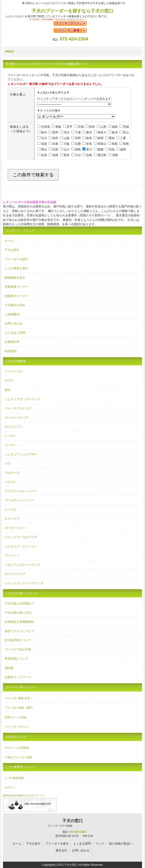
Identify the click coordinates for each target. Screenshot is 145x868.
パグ (8, 463)
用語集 (9, 668)
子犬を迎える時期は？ (20, 603)
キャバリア (12, 519)
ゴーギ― (11, 445)
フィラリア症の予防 (18, 650)
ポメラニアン (14, 427)
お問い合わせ (14, 323)
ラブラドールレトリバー (21, 491)
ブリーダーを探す (17, 259)
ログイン (10, 788)
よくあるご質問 (15, 333)
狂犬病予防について (18, 640)
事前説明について (17, 659)
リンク (100, 844)
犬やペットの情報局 (17, 748)
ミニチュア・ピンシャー (21, 546)
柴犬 (8, 390)
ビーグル (11, 510)
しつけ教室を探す (17, 268)
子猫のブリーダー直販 (18, 757)
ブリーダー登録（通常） (20, 708)
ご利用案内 (12, 314)
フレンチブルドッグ (18, 408)
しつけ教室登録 (14, 778)
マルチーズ (12, 473)
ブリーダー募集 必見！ (19, 698)
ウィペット (12, 555)
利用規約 (11, 351)
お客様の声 (12, 342)
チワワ (9, 381)
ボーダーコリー (15, 528)
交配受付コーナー (17, 296)
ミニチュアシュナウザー (21, 454)
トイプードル (14, 371)
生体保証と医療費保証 (20, 622)
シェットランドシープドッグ (24, 583)
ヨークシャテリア (17, 418)
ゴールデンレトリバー (20, 500)
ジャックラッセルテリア (21, 537)
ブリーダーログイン (17, 727)
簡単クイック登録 (16, 717)
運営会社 (61, 850)
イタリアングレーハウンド (22, 565)
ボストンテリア (15, 574)
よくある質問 (82, 844)
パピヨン (11, 482)
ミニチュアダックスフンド (22, 399)
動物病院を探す (15, 278)
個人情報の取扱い (121, 844)
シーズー (11, 436)
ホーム (9, 241)
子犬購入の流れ (15, 305)
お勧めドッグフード (18, 677)
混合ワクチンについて (20, 631)
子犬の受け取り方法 (18, 613)
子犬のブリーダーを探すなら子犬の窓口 (72, 11)
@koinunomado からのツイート (24, 795)
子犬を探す (12, 250)
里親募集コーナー (17, 287)
